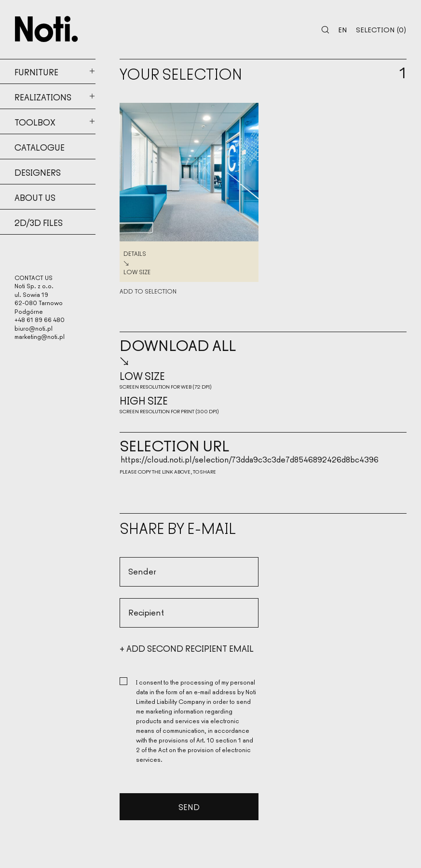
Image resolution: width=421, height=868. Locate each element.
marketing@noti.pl (40, 337)
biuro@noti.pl (34, 328)
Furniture (36, 71)
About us (35, 197)
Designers (38, 172)
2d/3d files (39, 222)
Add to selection (148, 292)
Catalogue (40, 147)
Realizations (43, 97)
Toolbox (35, 122)
